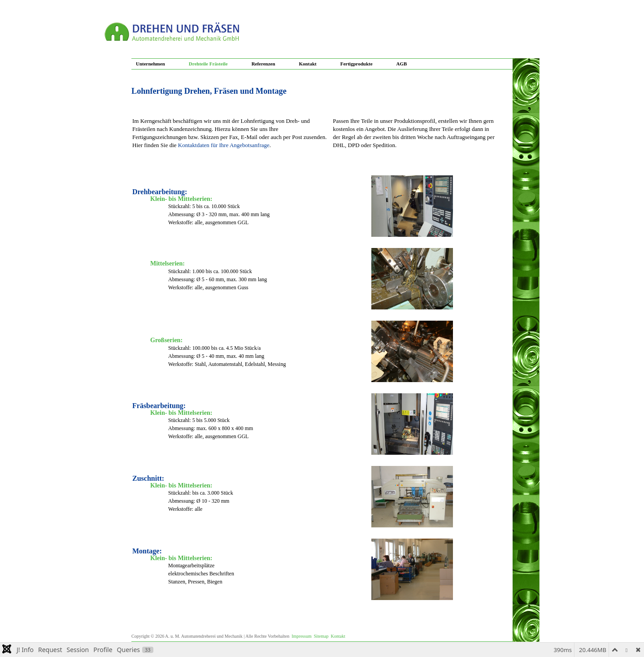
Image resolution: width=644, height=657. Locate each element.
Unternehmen (150, 64)
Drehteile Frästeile (208, 64)
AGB (402, 64)
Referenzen (263, 64)
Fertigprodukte (357, 64)
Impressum (301, 636)
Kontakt (308, 64)
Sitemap (321, 636)
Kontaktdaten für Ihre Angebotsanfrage (224, 145)
